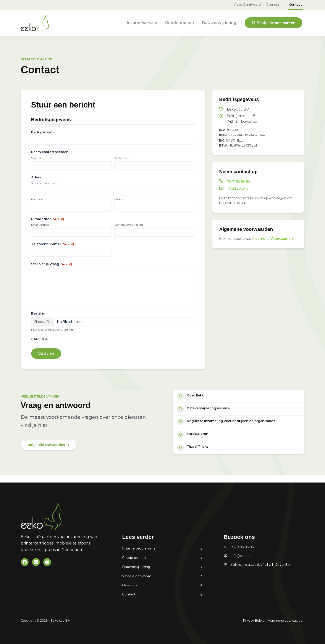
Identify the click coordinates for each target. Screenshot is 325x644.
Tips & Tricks (200, 454)
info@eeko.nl (238, 188)
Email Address (40, 225)
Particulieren (200, 440)
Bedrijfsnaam (42, 132)
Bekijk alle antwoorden (46, 451)
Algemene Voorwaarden (273, 239)
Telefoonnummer (53, 244)
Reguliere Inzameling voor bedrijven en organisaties (235, 427)
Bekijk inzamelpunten (276, 23)
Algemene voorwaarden (286, 621)
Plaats (118, 199)
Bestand (38, 317)
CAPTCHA (39, 343)
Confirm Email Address (129, 225)
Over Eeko (198, 399)
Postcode (37, 199)
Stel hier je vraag (52, 264)
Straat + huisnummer (45, 183)
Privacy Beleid (254, 621)
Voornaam (38, 158)
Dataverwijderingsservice (212, 413)
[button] (281, 5)
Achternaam (122, 158)
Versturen (46, 357)
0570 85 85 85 (239, 181)
